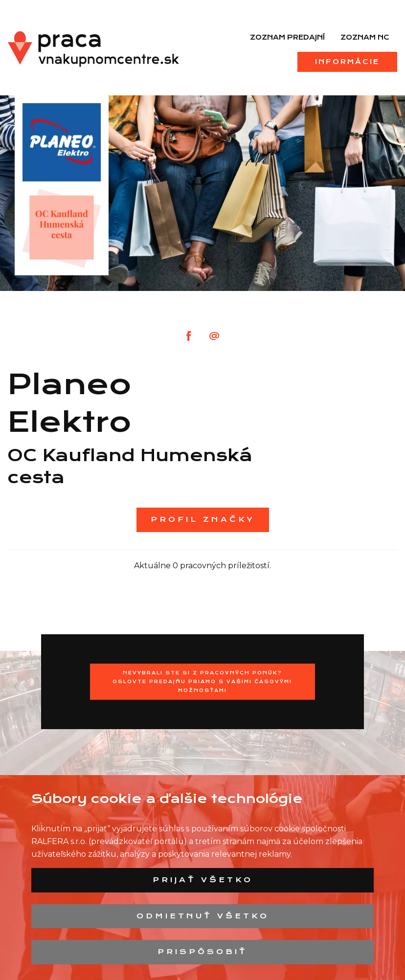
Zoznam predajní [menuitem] (287, 37)
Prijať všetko (203, 880)
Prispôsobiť (202, 952)
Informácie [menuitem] (347, 62)
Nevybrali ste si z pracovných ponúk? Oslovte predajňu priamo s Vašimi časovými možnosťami (202, 681)
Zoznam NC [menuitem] (365, 37)
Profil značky (203, 519)
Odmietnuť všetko (203, 916)
